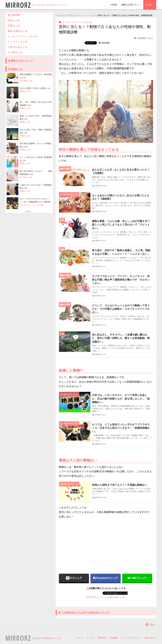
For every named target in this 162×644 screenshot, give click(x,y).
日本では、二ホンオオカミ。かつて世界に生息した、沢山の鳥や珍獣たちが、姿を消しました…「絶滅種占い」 (121, 399)
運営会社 (102, 638)
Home (58, 15)
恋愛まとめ (14, 26)
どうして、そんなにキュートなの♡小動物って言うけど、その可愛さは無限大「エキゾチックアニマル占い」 (121, 309)
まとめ (150, 5)
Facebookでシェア (106, 578)
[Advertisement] (106, 544)
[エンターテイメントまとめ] (32, 205)
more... (29, 211)
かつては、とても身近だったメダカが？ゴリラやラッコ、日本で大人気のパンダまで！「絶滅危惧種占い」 (121, 428)
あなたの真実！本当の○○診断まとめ (35, 88)
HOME (114, 5)
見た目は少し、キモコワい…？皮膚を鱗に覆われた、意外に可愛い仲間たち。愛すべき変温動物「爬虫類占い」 (121, 338)
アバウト (91, 638)
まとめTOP (67, 15)
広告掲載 (113, 638)
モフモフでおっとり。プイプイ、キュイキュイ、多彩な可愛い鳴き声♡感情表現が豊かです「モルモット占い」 (121, 280)
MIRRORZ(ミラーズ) (52, 638)
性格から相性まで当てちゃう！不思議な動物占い (120, 485)
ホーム (80, 638)
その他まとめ (15, 52)
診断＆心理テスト (131, 5)
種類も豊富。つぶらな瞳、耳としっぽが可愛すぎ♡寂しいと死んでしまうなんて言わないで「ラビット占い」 (121, 225)
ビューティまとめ (18, 42)
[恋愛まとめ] (25, 108)
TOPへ (151, 625)
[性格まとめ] (25, 91)
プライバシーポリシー (131, 638)
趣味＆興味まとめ (18, 31)
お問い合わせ (150, 638)
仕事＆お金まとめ (18, 47)
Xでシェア (74, 578)
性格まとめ (14, 20)
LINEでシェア (137, 578)
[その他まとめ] (26, 81)
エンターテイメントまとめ (85, 15)
